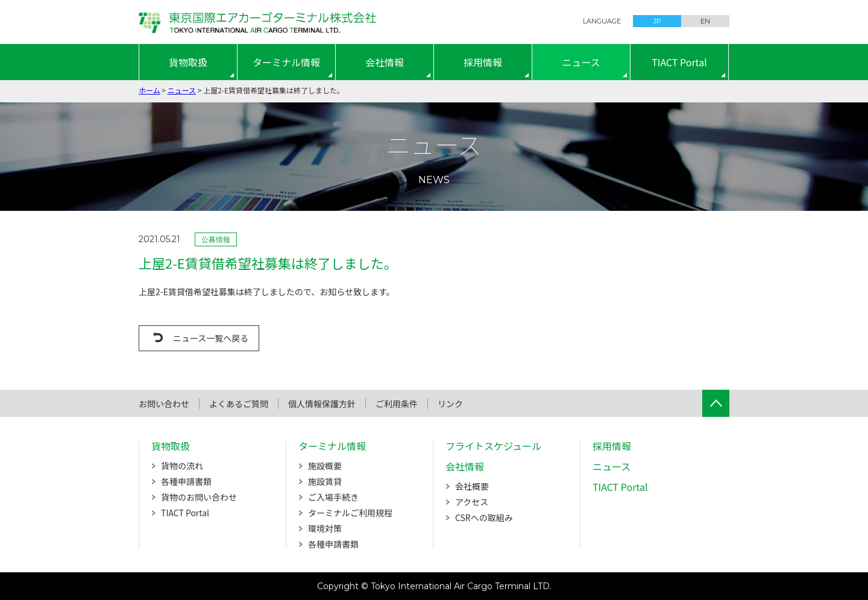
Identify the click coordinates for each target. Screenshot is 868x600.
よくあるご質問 (239, 404)
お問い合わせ (164, 404)
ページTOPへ (716, 403)
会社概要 (472, 486)
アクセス (472, 502)
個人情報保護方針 (322, 404)
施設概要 (325, 466)
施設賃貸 (325, 481)
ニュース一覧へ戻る (211, 338)
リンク (450, 404)
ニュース (581, 62)
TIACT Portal (679, 62)
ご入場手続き (333, 497)
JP (657, 21)
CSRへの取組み (484, 517)
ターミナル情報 (286, 62)
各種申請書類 (186, 481)
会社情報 (385, 62)
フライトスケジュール (493, 446)
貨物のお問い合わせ (199, 497)
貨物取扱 (188, 62)
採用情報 (483, 62)
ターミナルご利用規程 (350, 513)
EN (705, 21)
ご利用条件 (397, 404)
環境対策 (325, 528)
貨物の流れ (182, 466)
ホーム (149, 90)
